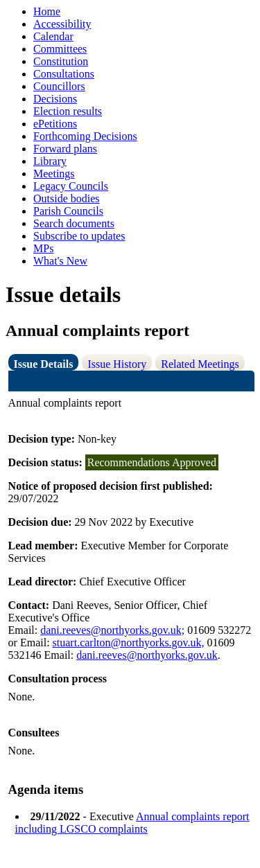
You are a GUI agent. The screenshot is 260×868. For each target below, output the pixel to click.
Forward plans (65, 149)
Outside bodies (67, 198)
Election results (68, 111)
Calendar (53, 36)
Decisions (55, 99)
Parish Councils (68, 211)
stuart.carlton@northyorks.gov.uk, (129, 643)
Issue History (117, 364)
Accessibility (62, 24)
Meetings (54, 174)
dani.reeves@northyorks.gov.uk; (112, 630)
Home (47, 11)
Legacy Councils (71, 186)
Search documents (74, 223)
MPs (43, 248)
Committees (60, 49)
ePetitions (55, 124)
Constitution (61, 61)
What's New (60, 261)
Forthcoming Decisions (85, 136)
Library (50, 161)
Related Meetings (200, 364)
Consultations (64, 74)
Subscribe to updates (79, 236)
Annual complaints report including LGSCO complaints (132, 823)
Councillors (59, 86)
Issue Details (44, 364)
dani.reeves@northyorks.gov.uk (147, 655)
